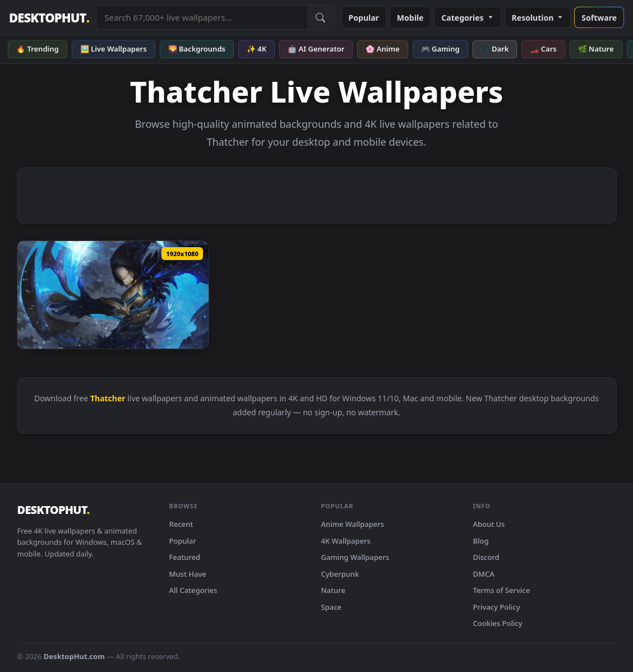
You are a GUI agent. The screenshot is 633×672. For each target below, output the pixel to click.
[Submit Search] (321, 17)
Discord (486, 557)
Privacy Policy (497, 607)
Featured (185, 557)
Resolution (538, 18)
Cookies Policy (498, 623)
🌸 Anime (382, 49)
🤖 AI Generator (316, 49)
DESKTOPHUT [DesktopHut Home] (49, 18)
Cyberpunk (340, 574)
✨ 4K (257, 49)
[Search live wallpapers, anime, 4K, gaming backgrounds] (202, 17)
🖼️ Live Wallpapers (114, 49)
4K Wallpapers (346, 541)
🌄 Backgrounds (197, 49)
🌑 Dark (495, 49)
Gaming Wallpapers (355, 557)
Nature (333, 590)
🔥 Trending (38, 49)
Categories (467, 18)
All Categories (193, 590)
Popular (364, 18)
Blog (481, 541)
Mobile (410, 18)
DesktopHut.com (74, 656)
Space (332, 607)
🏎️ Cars (543, 49)
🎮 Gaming (440, 49)
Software (599, 18)
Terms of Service (502, 590)
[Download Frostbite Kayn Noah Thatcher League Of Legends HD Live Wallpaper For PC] (113, 295)
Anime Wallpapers (353, 524)
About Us (489, 524)
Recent (181, 524)
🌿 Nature (596, 49)
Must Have (188, 574)
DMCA (484, 574)
